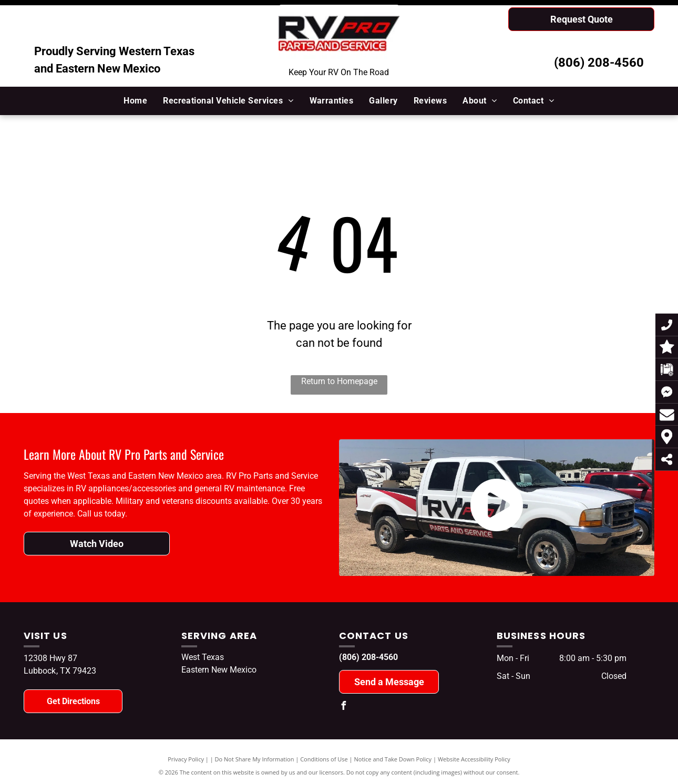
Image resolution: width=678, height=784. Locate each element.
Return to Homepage (339, 381)
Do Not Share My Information (255, 759)
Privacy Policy (186, 759)
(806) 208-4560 (599, 63)
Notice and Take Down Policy (393, 759)
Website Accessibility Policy (474, 759)
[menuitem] (135, 101)
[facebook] (343, 707)
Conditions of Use (324, 759)
